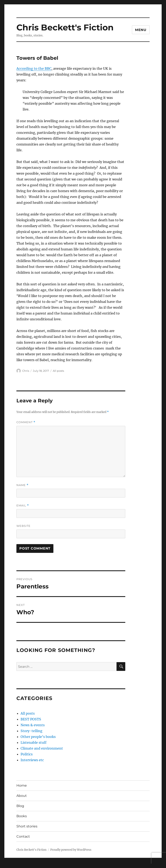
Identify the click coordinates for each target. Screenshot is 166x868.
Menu (141, 30)
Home (22, 785)
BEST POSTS (31, 719)
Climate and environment (42, 748)
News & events (33, 725)
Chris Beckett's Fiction (65, 27)
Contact (23, 836)
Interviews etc (32, 760)
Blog (20, 806)
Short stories (27, 826)
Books (22, 816)
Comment (26, 422)
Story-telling (31, 731)
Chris (26, 371)
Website (23, 526)
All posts (58, 371)
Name (22, 485)
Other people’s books (38, 737)
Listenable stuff (34, 742)
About (22, 796)
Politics (27, 754)
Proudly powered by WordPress (71, 850)
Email (23, 506)
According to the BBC (34, 68)
